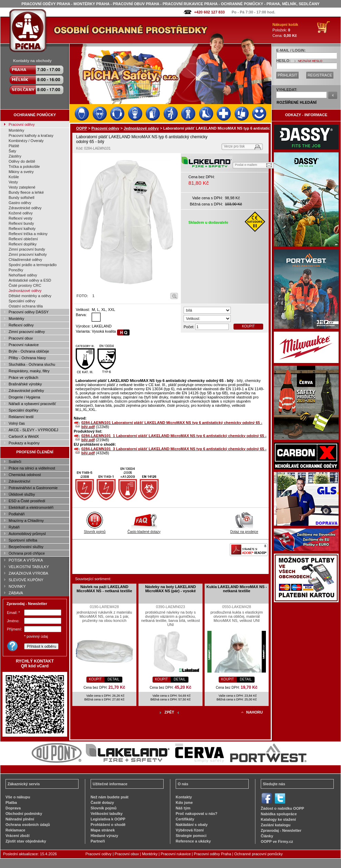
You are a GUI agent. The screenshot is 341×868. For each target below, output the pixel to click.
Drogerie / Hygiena (24, 397)
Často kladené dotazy (144, 530)
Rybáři (14, 527)
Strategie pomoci (191, 836)
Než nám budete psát (110, 797)
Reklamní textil (21, 417)
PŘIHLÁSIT (287, 75)
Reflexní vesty (20, 218)
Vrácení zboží (18, 836)
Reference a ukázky (193, 841)
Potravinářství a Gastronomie (33, 488)
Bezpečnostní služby (26, 547)
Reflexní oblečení (23, 239)
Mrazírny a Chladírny (26, 521)
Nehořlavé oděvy (23, 275)
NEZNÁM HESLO (310, 61)
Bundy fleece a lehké (26, 192)
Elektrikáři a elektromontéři (31, 507)
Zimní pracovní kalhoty (28, 254)
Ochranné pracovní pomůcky (259, 854)
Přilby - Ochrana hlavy (27, 358)
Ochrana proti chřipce (27, 553)
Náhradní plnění (20, 819)
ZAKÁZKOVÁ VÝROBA (28, 573)
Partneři (98, 841)
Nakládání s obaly (192, 825)
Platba (11, 803)
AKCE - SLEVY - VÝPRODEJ (33, 430)
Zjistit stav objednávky (26, 841)
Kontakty (184, 797)
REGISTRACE (320, 75)
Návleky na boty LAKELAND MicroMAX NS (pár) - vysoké (170, 589)
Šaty (12, 151)
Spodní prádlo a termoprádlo (33, 265)
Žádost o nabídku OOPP (282, 808)
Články (267, 836)
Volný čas (17, 423)
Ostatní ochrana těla (26, 306)
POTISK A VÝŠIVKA (26, 560)
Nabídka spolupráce (279, 814)
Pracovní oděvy (22, 124)
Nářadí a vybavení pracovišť (32, 404)
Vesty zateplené (22, 187)
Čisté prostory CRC (25, 285)
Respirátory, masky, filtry (29, 371)
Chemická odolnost (25, 475)
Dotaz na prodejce (244, 530)
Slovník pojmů (95, 530)
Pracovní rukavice (24, 345)
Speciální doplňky (23, 410)
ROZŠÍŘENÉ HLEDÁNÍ (297, 102)
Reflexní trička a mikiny (28, 234)
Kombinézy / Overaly (26, 141)
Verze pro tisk (234, 146)
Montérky (16, 130)
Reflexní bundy (21, 223)
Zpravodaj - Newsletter (281, 830)
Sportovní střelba (23, 540)
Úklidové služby (22, 494)
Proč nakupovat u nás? (197, 814)
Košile (14, 177)
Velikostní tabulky (107, 814)
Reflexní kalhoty (22, 229)
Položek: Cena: (285, 30)
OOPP (82, 128)
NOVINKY (17, 586)
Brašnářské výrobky (25, 384)
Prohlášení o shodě (108, 825)
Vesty (13, 182)
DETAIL (113, 679)
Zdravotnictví (19, 481)
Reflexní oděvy (21, 325)
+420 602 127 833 (209, 12)
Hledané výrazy (104, 836)
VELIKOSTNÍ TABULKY (29, 567)
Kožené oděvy (21, 213)
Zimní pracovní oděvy (27, 332)
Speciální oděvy (22, 301)
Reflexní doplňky (23, 244)
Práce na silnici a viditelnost (32, 468)
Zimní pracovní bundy (27, 249)
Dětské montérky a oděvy (30, 296)
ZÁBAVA (16, 593)
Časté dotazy (102, 803)
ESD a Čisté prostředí (27, 501)
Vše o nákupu (18, 797)
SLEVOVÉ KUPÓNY (26, 580)
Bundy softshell (22, 198)
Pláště (14, 146)
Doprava (13, 808)
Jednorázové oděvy (25, 291)
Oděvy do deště (22, 161)
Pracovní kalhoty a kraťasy (31, 135)
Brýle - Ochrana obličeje (29, 351)
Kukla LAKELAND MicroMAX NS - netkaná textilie (236, 589)
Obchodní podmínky (24, 814)
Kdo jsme (184, 803)
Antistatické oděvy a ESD (30, 280)
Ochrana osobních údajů (28, 825)
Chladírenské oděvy (25, 260)
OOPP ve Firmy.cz (277, 841)
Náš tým (183, 808)
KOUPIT (248, 326)
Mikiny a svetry (21, 172)
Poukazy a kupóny (24, 443)
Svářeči (15, 462)
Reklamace (15, 830)
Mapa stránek (103, 830)
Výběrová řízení (190, 830)
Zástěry (15, 156)
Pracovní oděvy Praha (213, 854)
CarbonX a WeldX (24, 436)
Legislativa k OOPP (108, 819)
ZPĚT (169, 712)
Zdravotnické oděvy (25, 208)
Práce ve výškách (23, 377)
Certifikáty (185, 819)
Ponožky (16, 270)
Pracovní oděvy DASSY (29, 312)
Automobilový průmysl (27, 534)
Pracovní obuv (21, 338)
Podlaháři (17, 514)
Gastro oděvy (20, 203)
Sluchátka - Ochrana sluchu (32, 364)
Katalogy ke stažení (278, 819)
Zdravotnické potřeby (26, 391)
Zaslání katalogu (276, 825)
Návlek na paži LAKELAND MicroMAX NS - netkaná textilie (104, 589)
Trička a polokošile (24, 166)
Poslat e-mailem (246, 165)
